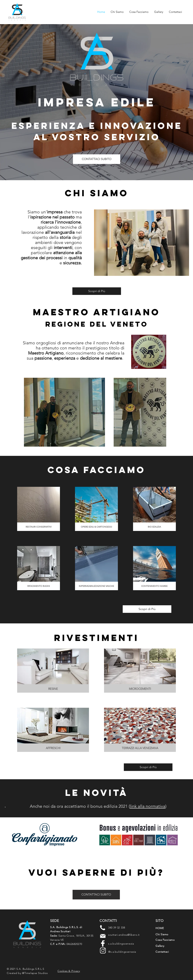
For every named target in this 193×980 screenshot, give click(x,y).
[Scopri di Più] (97, 291)
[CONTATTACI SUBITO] (97, 159)
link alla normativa (148, 806)
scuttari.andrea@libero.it (124, 935)
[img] (39, 509)
